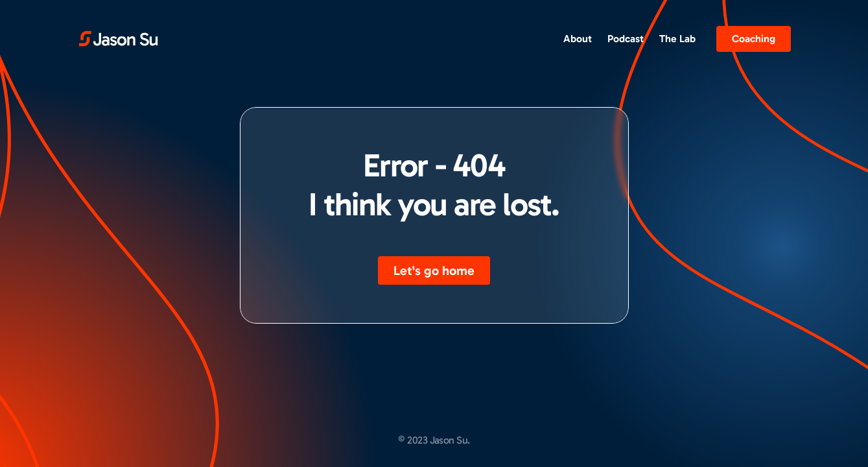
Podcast (626, 39)
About (578, 39)
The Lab (677, 39)
